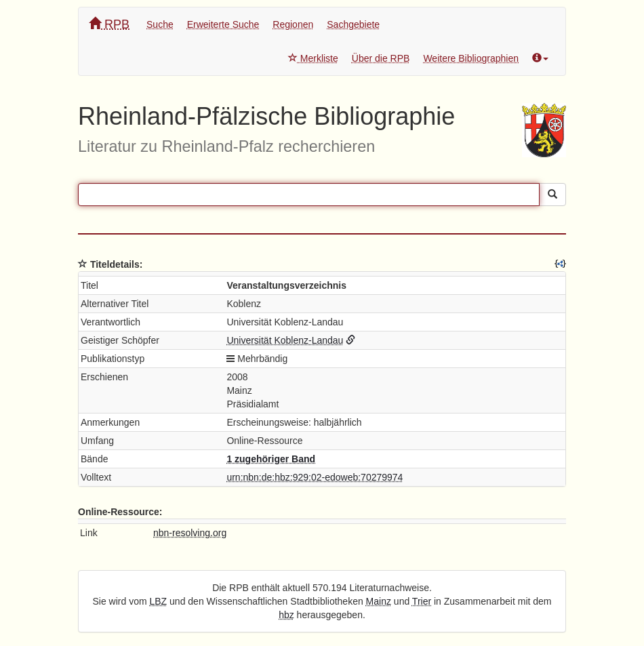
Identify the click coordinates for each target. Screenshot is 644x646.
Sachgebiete (353, 24)
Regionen (293, 24)
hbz (286, 615)
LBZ (159, 601)
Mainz (379, 601)
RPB (109, 24)
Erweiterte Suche (223, 24)
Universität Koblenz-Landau (285, 340)
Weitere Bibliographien (471, 58)
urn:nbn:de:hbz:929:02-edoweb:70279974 (315, 477)
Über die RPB (381, 58)
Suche (160, 24)
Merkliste (313, 58)
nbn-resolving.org (190, 533)
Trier (422, 601)
